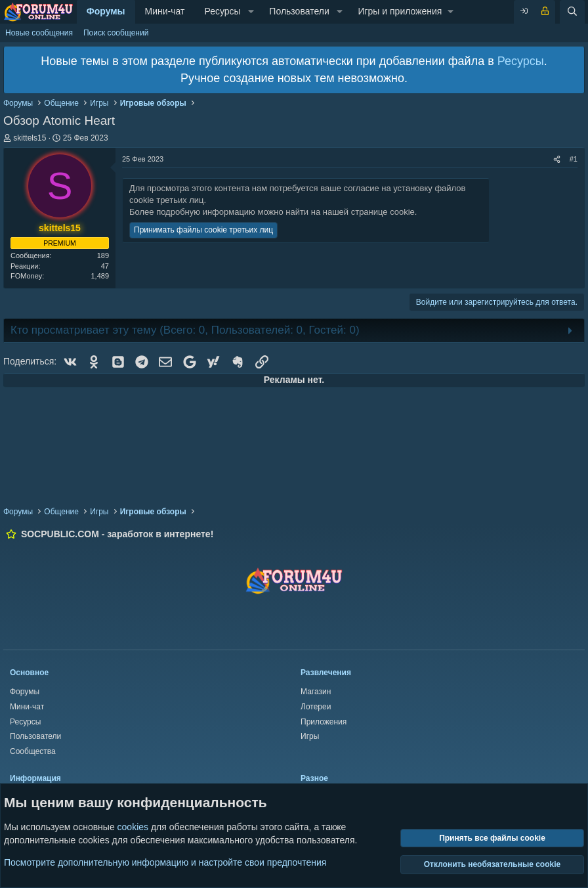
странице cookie (383, 212)
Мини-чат (165, 11)
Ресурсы (222, 11)
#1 (574, 159)
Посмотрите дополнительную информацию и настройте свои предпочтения (165, 862)
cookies (133, 827)
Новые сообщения (39, 33)
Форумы (106, 11)
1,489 (100, 276)
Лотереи (316, 707)
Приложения (324, 722)
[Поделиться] (557, 159)
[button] (251, 12)
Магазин (316, 692)
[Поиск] (572, 12)
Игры (310, 736)
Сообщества (33, 751)
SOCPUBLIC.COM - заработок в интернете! (117, 534)
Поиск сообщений (116, 33)
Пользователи (299, 11)
